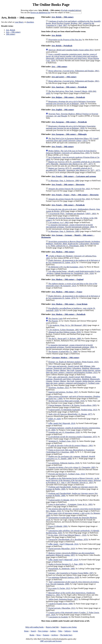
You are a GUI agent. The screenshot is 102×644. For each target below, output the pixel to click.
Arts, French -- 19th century (63, 147)
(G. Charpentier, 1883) (72, 467)
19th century (11, 34)
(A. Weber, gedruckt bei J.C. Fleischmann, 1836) (73, 244)
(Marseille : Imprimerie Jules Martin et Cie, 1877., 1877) (73, 163)
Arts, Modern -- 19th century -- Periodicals (68, 314)
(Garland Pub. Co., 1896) (63, 352)
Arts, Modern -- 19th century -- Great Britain (69, 304)
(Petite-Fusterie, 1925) (73, 362)
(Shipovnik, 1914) (63, 544)
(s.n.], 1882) (59, 222)
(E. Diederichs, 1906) (62, 569)
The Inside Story (66, 635)
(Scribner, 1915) (73, 369)
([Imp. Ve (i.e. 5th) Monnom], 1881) (68, 325)
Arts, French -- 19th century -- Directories (68, 185)
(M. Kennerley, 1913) (72, 285)
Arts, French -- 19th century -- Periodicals (68, 205)
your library (19, 22)
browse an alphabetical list (40, 13)
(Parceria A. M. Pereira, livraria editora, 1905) (72, 405)
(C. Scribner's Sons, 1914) (67, 474)
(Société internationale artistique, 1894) (70, 226)
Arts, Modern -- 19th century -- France (67, 292)
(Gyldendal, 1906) (58, 526)
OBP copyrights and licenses (51, 641)
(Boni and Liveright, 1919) (66, 401)
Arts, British (10, 30)
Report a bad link (52, 627)
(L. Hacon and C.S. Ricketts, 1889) (65, 339)
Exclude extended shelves (71, 10)
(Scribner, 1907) (63, 392)
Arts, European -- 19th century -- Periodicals (69, 122)
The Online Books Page (51, 5)
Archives (55, 635)
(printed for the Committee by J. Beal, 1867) (73, 23)
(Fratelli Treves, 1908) (61, 604)
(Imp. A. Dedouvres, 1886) (64, 181)
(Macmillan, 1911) (62, 608)
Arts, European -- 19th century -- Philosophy (69, 134)
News (39, 635)
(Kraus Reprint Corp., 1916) (72, 57)
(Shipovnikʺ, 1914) (63, 560)
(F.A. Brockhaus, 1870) (68, 539)
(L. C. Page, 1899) (66, 564)
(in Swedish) (58, 617)
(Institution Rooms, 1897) (63, 599)
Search (33, 631)
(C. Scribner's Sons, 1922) (62, 441)
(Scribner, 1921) (59, 388)
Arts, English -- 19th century (63, 110)
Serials (75, 631)
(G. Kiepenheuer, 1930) (64, 432)
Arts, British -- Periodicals (62, 46)
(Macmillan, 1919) (62, 549)
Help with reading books (35, 627)
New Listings (43, 631)
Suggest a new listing (69, 627)
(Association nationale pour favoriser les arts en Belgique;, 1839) (71, 103)
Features (46, 635)
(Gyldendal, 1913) (61, 500)
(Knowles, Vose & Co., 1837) (73, 480)
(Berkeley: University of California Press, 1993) (71, 152)
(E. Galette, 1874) (73, 261)
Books (32, 635)
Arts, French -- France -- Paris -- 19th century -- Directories (75, 195)
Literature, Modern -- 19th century (65, 358)
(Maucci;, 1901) (71, 446)
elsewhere (30, 22)
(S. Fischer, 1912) (59, 588)
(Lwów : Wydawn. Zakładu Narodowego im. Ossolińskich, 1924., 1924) (73, 272)
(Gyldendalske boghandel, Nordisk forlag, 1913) (73, 410)
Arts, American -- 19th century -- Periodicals (69, 87)
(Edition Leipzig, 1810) (65, 332)
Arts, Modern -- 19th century (63, 252)
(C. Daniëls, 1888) (70, 457)
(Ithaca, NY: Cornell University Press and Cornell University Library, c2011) (72, 140)
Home (26, 631)
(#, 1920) (55, 419)
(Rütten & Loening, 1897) (70, 554)
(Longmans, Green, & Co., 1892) (70, 504)
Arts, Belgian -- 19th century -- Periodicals (68, 97)
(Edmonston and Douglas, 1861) (74, 71)
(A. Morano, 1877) (70, 414)
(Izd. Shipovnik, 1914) (62, 423)
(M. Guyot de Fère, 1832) (69, 189)
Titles (60, 631)
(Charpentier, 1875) (73, 437)
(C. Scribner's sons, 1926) (73, 381)
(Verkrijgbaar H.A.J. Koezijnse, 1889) (70, 451)
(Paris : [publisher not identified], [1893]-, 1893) (72, 214)
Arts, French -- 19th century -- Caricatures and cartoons (74, 176)
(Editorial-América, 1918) (64, 463)
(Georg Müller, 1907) (71, 573)
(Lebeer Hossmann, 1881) (64, 330)
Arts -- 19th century (13, 32)
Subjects (68, 631)
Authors (53, 631)
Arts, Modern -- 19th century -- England (67, 279)
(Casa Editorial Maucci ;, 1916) (67, 535)
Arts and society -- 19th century (64, 77)
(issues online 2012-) (71, 50)
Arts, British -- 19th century (63, 17)
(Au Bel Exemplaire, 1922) (66, 267)
